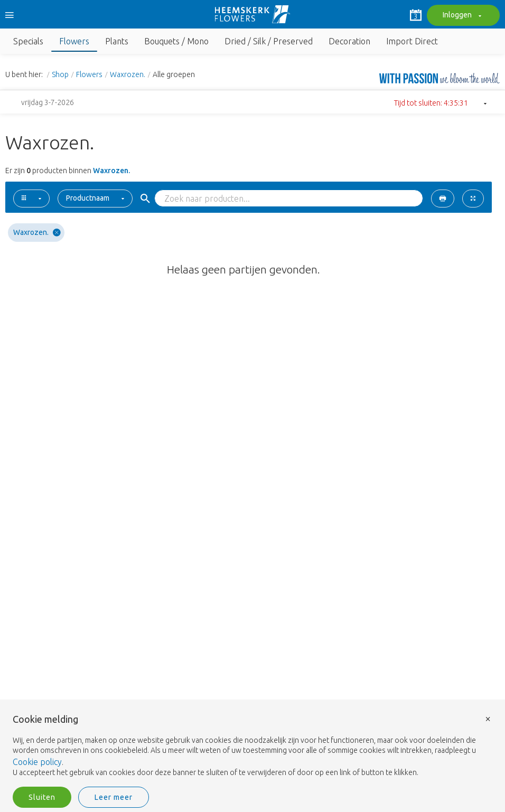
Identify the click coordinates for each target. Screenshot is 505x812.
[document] (253, 746)
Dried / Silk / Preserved (269, 41)
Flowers (74, 41)
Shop (60, 74)
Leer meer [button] (114, 797)
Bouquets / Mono (176, 41)
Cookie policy (37, 762)
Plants (117, 41)
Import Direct (412, 41)
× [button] (488, 718)
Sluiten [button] (42, 797)
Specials (28, 41)
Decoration (349, 41)
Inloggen (461, 16)
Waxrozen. (128, 74)
